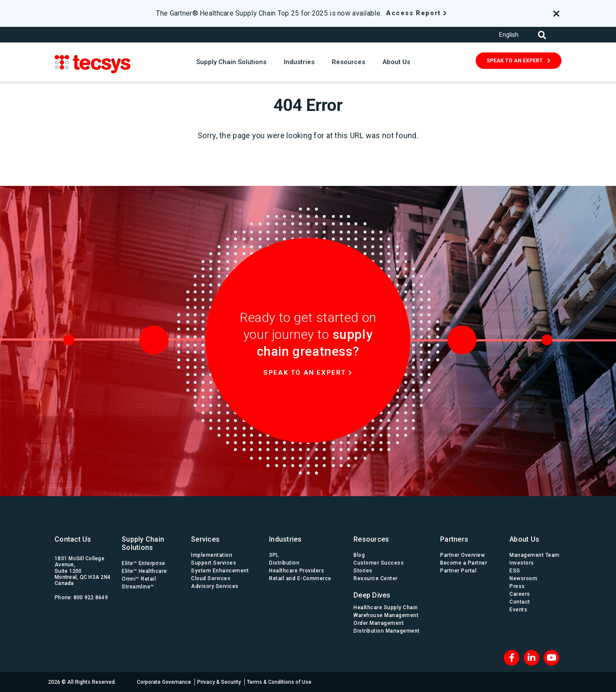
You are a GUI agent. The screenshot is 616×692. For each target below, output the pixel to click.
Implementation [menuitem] (212, 555)
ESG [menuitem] (515, 571)
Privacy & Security (219, 682)
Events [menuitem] (518, 610)
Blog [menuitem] (359, 555)
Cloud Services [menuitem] (211, 578)
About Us (396, 62)
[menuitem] (388, 593)
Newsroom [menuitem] (523, 578)
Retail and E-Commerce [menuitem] (300, 578)
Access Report (413, 13)
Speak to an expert (305, 373)
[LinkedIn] (532, 658)
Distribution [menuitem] (284, 563)
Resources (349, 62)
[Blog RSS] (551, 658)
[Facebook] (512, 658)
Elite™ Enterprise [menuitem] (144, 563)
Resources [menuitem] (371, 539)
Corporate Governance (164, 682)
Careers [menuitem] (520, 594)
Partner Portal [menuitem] (458, 571)
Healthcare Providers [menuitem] (297, 571)
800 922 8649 (91, 598)
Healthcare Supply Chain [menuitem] (386, 608)
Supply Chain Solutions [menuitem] (143, 543)
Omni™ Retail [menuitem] (139, 579)
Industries (299, 62)
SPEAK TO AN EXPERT (515, 61)
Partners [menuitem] (454, 539)
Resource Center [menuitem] (376, 578)
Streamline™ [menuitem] (138, 587)
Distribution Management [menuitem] (387, 631)
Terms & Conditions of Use (279, 682)
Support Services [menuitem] (214, 563)
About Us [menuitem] (524, 539)
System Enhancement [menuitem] (220, 571)
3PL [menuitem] (274, 555)
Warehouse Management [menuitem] (386, 615)
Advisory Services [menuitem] (215, 586)
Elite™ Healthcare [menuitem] (144, 571)
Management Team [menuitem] (535, 555)
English (509, 35)
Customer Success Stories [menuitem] (379, 567)
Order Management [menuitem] (379, 623)
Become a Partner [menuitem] (464, 563)
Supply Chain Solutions (231, 62)
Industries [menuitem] (285, 539)
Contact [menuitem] (520, 602)
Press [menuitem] (517, 586)
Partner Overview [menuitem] (462, 555)
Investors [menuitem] (522, 563)
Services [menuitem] (205, 539)
